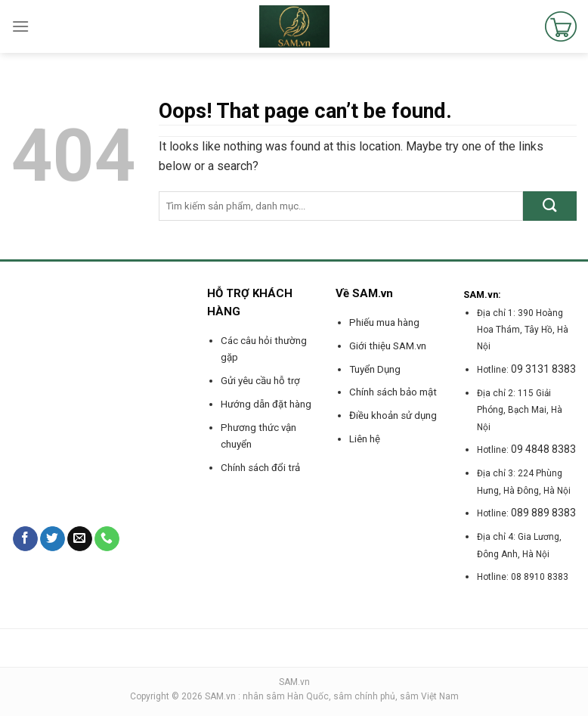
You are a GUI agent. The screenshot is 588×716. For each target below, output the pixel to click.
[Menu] (20, 26)
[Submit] (550, 206)
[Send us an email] (80, 539)
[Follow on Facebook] (25, 539)
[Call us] (107, 539)
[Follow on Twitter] (53, 539)
